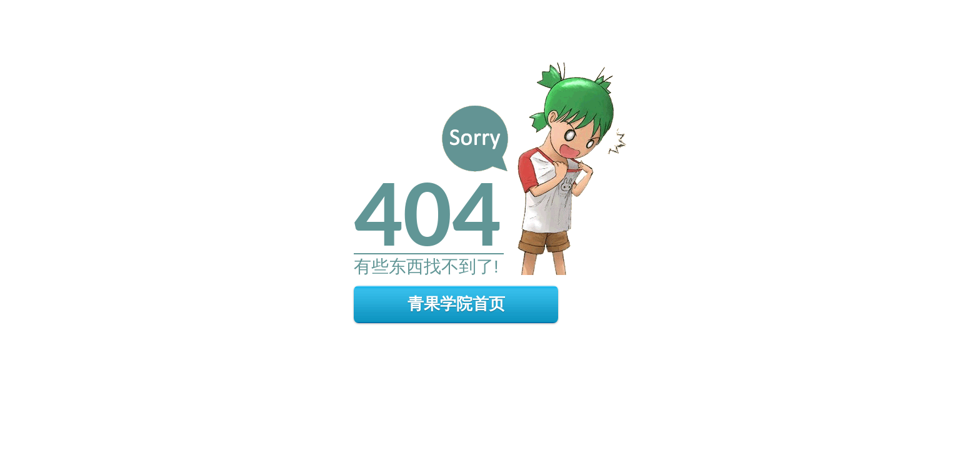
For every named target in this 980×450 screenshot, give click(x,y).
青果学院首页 (456, 304)
